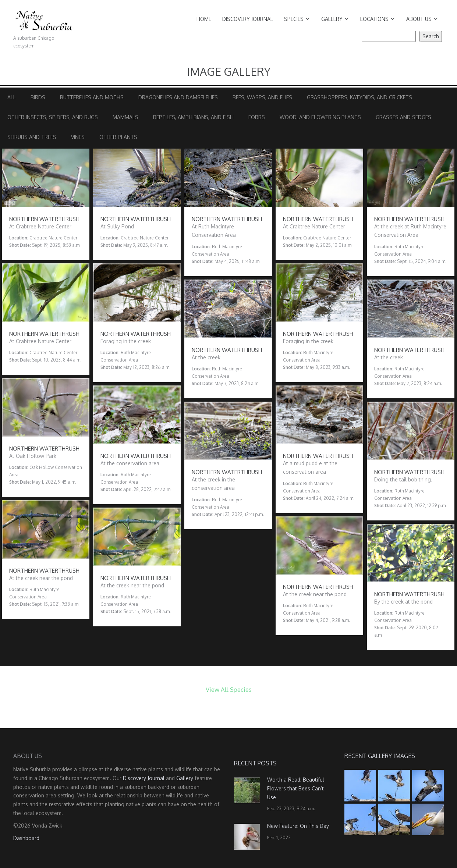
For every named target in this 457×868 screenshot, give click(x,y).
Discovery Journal (248, 19)
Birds (38, 97)
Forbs (257, 117)
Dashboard (26, 838)
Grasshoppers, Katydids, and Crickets (359, 97)
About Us (422, 19)
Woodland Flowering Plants (320, 117)
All (12, 97)
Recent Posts (255, 763)
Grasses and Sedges (403, 117)
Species (297, 19)
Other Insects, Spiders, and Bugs (53, 117)
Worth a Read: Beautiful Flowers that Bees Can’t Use (296, 788)
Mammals (125, 117)
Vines (78, 137)
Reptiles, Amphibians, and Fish (193, 117)
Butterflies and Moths (92, 97)
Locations (378, 19)
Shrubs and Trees (32, 137)
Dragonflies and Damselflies (178, 97)
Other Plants (118, 137)
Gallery (335, 19)
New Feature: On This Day (298, 826)
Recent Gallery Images (380, 756)
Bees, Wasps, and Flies (262, 97)
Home (204, 19)
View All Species (229, 689)
